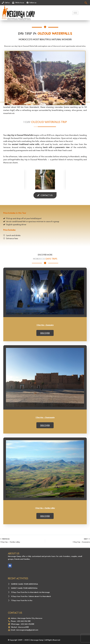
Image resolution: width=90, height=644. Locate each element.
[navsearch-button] (86, 3)
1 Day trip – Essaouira (45, 325)
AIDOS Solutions (76, 639)
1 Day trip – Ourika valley (45, 498)
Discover (45, 333)
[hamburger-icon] (75, 13)
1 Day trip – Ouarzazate (45, 417)
